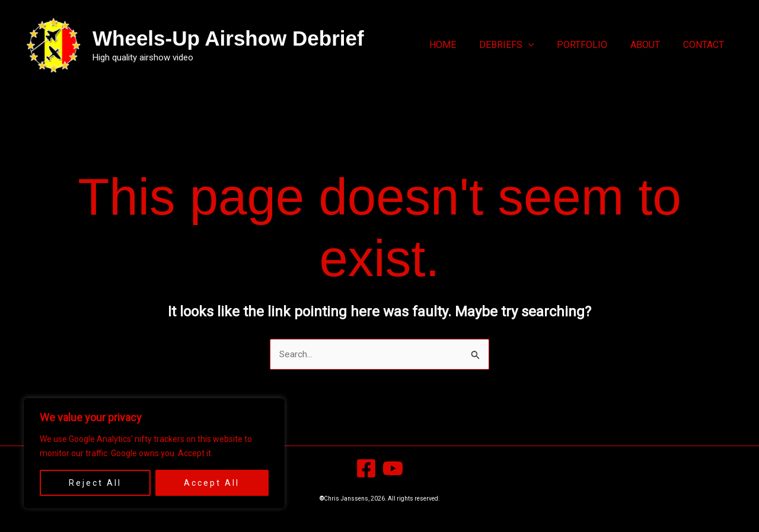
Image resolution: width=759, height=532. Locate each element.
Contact (705, 45)
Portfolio (592, 45)
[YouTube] (393, 469)
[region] (154, 453)
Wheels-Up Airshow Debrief (228, 38)
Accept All (212, 483)
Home (460, 45)
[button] (542, 45)
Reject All (95, 483)
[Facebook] (366, 469)
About (651, 45)
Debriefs (520, 45)
